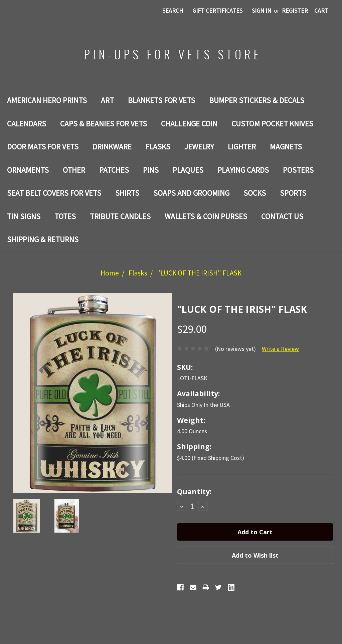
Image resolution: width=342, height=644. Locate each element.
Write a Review (280, 349)
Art (107, 100)
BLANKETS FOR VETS (161, 100)
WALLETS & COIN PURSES (206, 216)
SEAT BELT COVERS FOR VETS (54, 193)
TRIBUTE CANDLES (120, 216)
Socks (255, 193)
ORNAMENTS (28, 170)
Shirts (127, 193)
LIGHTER (242, 147)
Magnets (286, 147)
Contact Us (282, 216)
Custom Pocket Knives (272, 124)
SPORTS (293, 193)
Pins (151, 170)
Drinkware (112, 147)
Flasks (158, 147)
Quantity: (194, 492)
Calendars (27, 124)
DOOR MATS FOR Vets (43, 147)
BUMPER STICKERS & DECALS (257, 100)
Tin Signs (24, 216)
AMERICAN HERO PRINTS (47, 100)
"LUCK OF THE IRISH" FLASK (199, 273)
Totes (65, 216)
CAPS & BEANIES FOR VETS (104, 124)
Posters (298, 170)
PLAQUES (188, 170)
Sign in (262, 11)
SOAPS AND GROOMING (191, 193)
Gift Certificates (217, 11)
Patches (114, 170)
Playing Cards (243, 170)
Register (295, 11)
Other (74, 170)
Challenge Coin (189, 124)
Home (110, 273)
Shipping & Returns (43, 239)
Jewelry (199, 147)
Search (173, 11)
